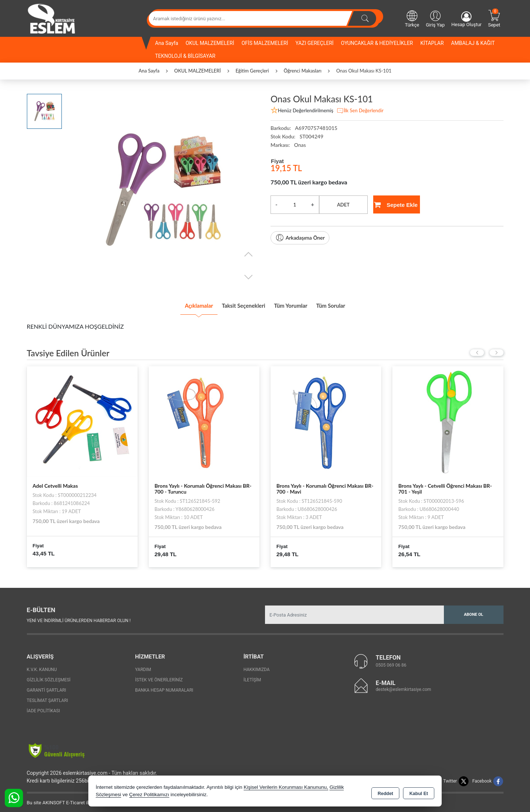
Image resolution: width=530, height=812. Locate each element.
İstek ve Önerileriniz (159, 677)
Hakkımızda (256, 666)
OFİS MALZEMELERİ (265, 43)
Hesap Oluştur (466, 19)
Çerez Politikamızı (149, 795)
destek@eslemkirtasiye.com (404, 686)
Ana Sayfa (167, 43)
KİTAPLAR (432, 43)
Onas (300, 145)
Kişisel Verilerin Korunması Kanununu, (286, 788)
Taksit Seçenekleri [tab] (237, 304)
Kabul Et (419, 792)
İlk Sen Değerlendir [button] (360, 111)
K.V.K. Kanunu (42, 666)
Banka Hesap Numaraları (164, 687)
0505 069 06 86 (391, 661)
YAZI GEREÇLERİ (315, 43)
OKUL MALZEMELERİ (210, 43)
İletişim (252, 677)
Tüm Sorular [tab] (351, 304)
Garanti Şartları (47, 687)
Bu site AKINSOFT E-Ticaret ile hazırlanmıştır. (75, 799)
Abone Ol (473, 611)
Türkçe (412, 18)
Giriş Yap (435, 18)
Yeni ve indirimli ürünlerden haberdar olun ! (79, 617)
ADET (343, 205)
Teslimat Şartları (48, 697)
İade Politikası (43, 707)
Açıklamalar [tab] (178, 304)
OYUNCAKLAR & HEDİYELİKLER (377, 43)
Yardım (143, 666)
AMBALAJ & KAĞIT (473, 43)
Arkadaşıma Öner (300, 238)
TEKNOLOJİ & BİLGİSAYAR (185, 56)
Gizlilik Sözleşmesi (49, 677)
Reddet (385, 792)
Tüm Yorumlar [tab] (298, 304)
